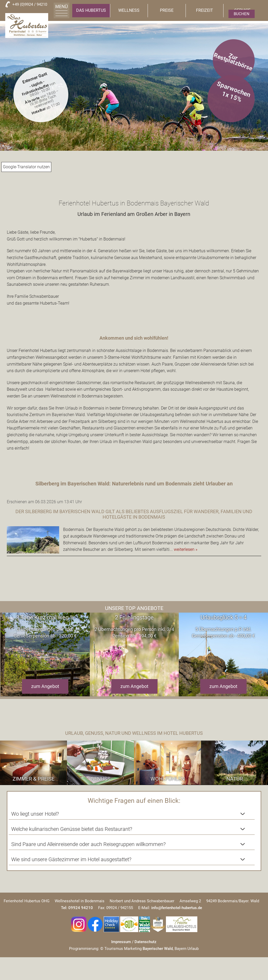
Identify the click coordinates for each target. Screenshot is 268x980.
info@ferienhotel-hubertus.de (177, 871)
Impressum (121, 905)
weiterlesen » (186, 549)
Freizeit (205, 10)
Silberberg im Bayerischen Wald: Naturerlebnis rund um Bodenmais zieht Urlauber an (134, 484)
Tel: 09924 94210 (77, 871)
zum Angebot (45, 686)
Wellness (129, 10)
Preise (167, 10)
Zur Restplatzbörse (233, 62)
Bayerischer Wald (158, 912)
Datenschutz (146, 905)
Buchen (242, 14)
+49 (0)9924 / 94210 (30, 4)
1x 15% (232, 97)
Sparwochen (234, 90)
